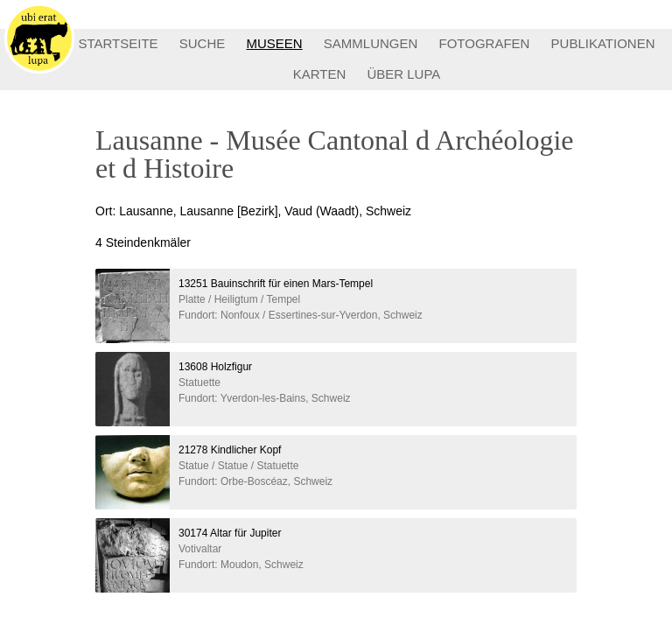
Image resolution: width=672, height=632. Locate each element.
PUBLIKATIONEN (603, 43)
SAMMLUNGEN (371, 43)
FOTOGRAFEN (485, 43)
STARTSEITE (118, 43)
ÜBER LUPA (403, 74)
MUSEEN (274, 43)
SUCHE (203, 43)
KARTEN (320, 74)
